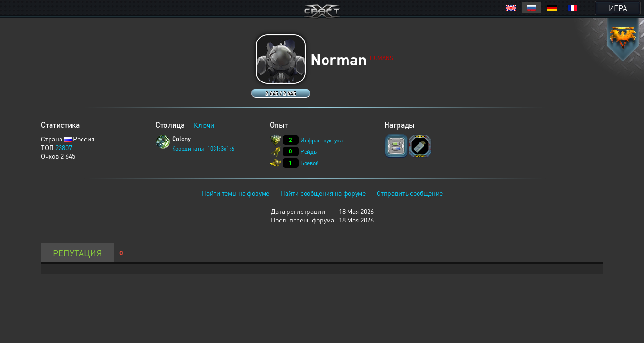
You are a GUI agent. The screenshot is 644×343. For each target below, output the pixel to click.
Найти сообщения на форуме (323, 193)
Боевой (310, 163)
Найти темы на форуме (235, 193)
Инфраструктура (322, 140)
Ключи (204, 125)
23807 (64, 147)
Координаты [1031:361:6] (204, 148)
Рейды (309, 152)
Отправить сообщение (410, 193)
